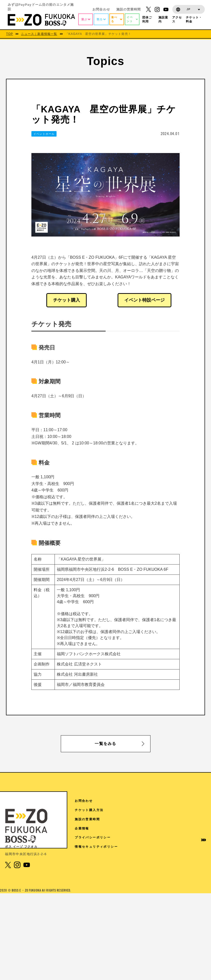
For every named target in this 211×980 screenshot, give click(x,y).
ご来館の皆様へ (162, 831)
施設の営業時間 (129, 9)
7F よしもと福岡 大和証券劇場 (100, 834)
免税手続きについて (162, 884)
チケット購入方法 (193, 812)
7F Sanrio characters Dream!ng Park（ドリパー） (106, 822)
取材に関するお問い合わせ (162, 897)
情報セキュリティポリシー (193, 861)
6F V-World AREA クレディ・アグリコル (108, 846)
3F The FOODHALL (93, 929)
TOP (9, 34)
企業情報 (189, 837)
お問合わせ (101, 9)
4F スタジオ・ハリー (92, 919)
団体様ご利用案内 (162, 844)
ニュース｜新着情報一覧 (39, 34)
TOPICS (159, 810)
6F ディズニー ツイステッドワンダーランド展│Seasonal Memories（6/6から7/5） (110, 877)
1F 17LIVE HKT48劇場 (95, 938)
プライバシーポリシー (193, 848)
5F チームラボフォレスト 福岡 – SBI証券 (110, 891)
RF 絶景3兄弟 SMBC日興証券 (100, 810)
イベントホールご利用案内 (162, 857)
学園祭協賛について (162, 870)
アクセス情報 (162, 801)
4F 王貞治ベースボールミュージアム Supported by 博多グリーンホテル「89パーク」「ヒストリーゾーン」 (108, 905)
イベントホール (44, 134)
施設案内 (159, 819)
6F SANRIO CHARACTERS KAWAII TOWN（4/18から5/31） (107, 860)
